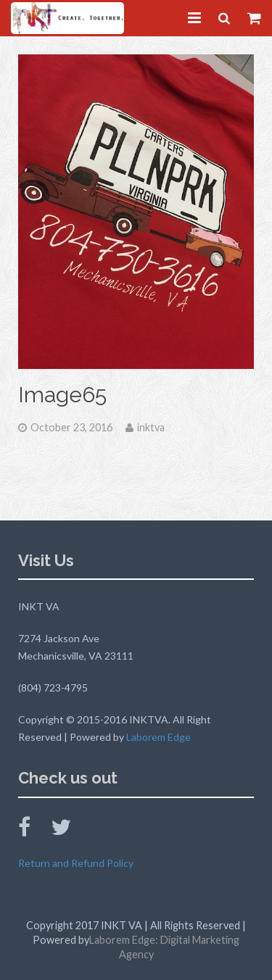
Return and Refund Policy (76, 863)
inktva (151, 427)
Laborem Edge (158, 737)
